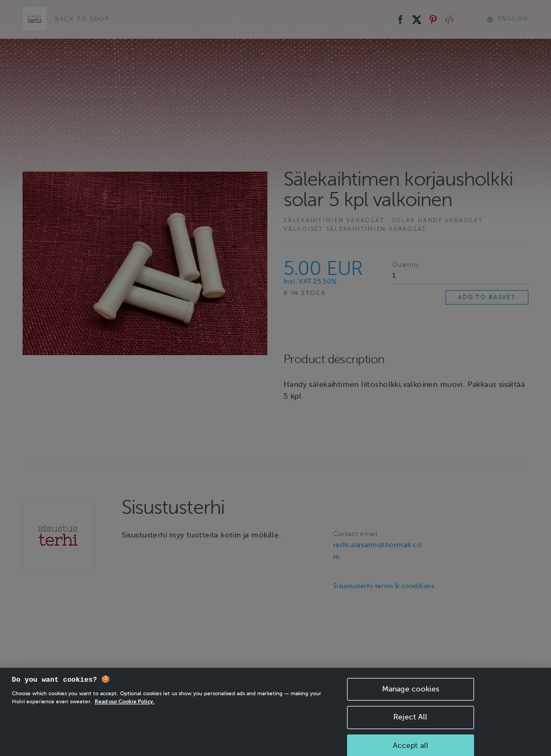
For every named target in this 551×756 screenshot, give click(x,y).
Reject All (410, 727)
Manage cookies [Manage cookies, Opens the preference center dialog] (411, 698)
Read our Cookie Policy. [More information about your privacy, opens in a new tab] (125, 711)
